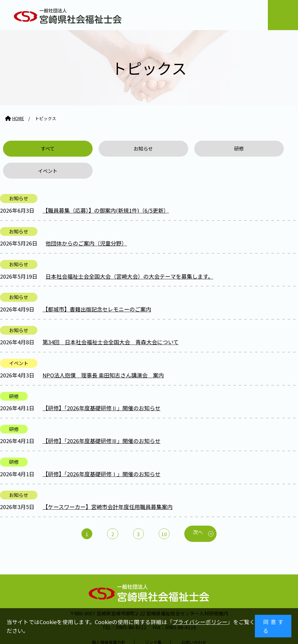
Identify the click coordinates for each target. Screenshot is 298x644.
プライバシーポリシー (200, 622)
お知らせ (112, 149)
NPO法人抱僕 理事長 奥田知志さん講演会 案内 (103, 355)
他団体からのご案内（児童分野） (86, 223)
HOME (18, 118)
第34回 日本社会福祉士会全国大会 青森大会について (111, 322)
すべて (37, 149)
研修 (186, 149)
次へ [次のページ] (203, 512)
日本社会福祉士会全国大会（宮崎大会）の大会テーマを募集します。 (129, 256)
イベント (261, 149)
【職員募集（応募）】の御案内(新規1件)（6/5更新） (106, 190)
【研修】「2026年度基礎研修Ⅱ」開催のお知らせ (101, 387)
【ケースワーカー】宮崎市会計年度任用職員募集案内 (108, 486)
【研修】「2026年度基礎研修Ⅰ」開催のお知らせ (101, 453)
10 (166, 514)
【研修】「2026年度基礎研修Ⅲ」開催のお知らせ (101, 420)
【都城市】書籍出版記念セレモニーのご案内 (97, 289)
